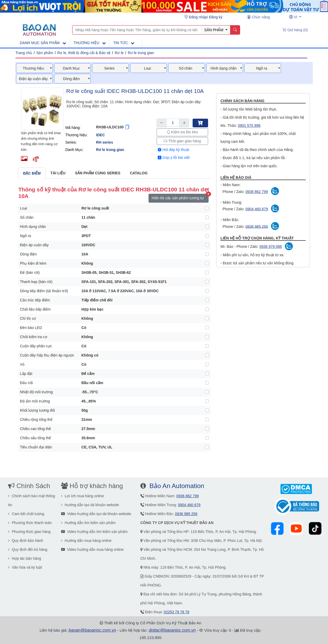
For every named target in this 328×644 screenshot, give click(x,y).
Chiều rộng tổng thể (36, 420)
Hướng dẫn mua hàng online (86, 541)
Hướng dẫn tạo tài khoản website (90, 505)
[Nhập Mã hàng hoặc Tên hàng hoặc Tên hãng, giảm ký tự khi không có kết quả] (137, 30)
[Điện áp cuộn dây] (207, 245)
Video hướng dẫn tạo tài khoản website (96, 514)
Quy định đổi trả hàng (28, 549)
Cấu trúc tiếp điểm (35, 300)
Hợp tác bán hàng (25, 558)
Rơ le (119, 53)
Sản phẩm (45, 53)
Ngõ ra (25, 236)
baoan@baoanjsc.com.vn (92, 630)
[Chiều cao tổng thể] (207, 429)
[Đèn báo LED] (207, 328)
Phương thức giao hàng (29, 532)
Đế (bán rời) (30, 273)
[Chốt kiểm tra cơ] (207, 337)
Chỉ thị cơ (28, 318)
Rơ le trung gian (141, 53)
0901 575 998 (249, 125)
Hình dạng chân (33, 227)
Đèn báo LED (31, 328)
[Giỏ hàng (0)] (295, 30)
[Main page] (39, 30)
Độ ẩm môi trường (35, 401)
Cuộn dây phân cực (36, 346)
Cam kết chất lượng (26, 514)
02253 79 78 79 (176, 612)
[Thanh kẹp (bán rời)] (207, 282)
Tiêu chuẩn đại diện (36, 447)
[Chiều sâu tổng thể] (207, 438)
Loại (23, 208)
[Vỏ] (207, 364)
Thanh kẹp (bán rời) (36, 282)
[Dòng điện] (207, 254)
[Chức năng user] (258, 17)
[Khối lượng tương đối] (207, 410)
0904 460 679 (257, 209)
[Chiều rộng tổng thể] (207, 420)
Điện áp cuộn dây (34, 245)
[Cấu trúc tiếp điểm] (207, 300)
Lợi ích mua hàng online (83, 496)
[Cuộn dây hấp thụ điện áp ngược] (207, 355)
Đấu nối (26, 383)
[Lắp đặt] (207, 374)
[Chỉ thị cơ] (207, 318)
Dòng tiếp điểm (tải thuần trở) (44, 291)
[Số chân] (207, 217)
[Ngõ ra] (207, 236)
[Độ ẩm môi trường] (207, 401)
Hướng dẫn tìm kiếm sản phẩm (88, 523)
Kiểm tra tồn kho (182, 132)
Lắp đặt (26, 374)
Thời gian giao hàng (182, 141)
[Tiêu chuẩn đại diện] (207, 447)
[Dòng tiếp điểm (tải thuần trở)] (207, 291)
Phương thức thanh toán (30, 523)
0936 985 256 (257, 226)
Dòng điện (28, 254)
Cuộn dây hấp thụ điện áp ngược (47, 355)
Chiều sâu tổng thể (35, 438)
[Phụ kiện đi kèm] (207, 263)
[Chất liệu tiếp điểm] (207, 309)
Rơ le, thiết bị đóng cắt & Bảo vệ (84, 53)
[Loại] (207, 208)
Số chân (27, 217)
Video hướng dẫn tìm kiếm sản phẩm (94, 532)
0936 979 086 (271, 247)
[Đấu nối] (207, 383)
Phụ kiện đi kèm (33, 263)
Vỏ (22, 364)
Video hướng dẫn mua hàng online (92, 549)
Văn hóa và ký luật (25, 567)
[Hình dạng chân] (207, 227)
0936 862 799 (257, 192)
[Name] (235, 30)
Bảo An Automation (177, 486)
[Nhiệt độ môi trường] (207, 392)
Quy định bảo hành (26, 541)
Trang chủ (24, 53)
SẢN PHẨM (214, 30)
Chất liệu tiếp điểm (35, 309)
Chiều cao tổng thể (35, 429)
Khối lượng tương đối (37, 410)
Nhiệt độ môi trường (36, 392)
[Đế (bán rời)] (207, 273)
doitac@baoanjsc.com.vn (172, 630)
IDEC (100, 135)
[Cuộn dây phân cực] (207, 346)
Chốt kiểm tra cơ (34, 337)
